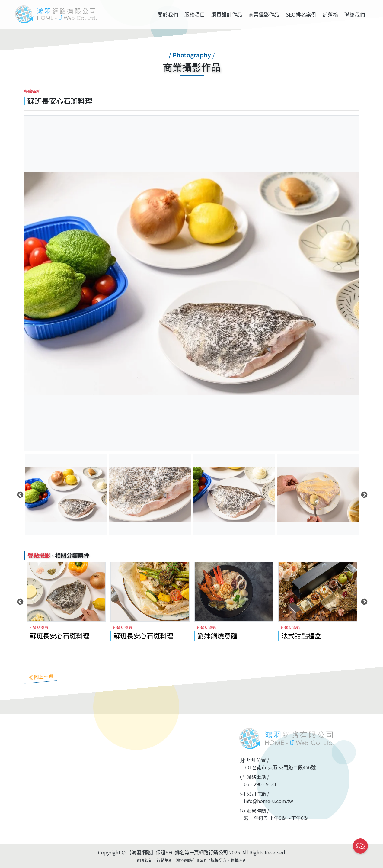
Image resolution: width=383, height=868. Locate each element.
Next (364, 494)
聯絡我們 (355, 14)
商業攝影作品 (264, 14)
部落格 (330, 14)
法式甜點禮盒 (301, 635)
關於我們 (168, 14)
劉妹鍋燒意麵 (217, 635)
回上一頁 (41, 676)
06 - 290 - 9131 (260, 784)
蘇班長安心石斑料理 (59, 635)
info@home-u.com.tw (268, 801)
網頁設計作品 (227, 14)
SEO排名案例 (301, 14)
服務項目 (195, 14)
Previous (20, 494)
